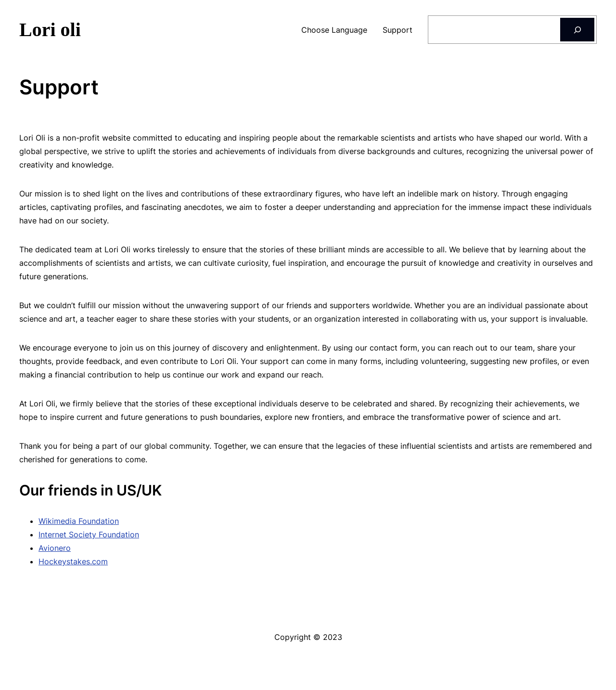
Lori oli (50, 30)
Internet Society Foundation (89, 534)
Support (398, 30)
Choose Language (334, 30)
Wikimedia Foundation (79, 521)
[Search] (577, 30)
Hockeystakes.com (73, 561)
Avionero (55, 548)
